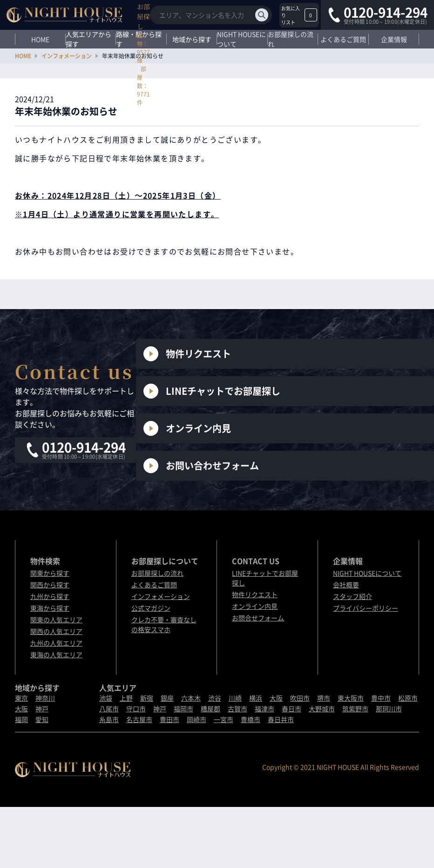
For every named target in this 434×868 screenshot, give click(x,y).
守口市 (136, 709)
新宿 (147, 698)
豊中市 (381, 698)
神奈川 (45, 698)
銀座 (167, 698)
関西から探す (50, 585)
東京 (21, 698)
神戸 (42, 709)
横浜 (256, 698)
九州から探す (50, 596)
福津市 (264, 709)
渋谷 (215, 698)
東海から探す (50, 608)
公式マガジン (151, 608)
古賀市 (237, 709)
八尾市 (109, 709)
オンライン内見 (187, 428)
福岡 (21, 719)
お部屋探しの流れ (291, 39)
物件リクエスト (187, 354)
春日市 (292, 709)
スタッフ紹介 (353, 596)
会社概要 (346, 585)
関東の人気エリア (56, 620)
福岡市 (183, 709)
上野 (126, 698)
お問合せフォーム (258, 618)
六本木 (191, 698)
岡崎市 (197, 719)
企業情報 (394, 39)
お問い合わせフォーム (201, 466)
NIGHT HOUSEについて (241, 39)
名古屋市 (139, 719)
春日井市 (281, 719)
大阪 (21, 709)
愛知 (42, 719)
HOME (40, 39)
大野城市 (322, 709)
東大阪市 (351, 698)
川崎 (235, 698)
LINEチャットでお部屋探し (212, 391)
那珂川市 (389, 709)
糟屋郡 (210, 709)
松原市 (408, 698)
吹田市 (300, 698)
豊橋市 (251, 719)
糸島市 (109, 719)
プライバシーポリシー (366, 608)
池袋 (106, 698)
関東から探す (50, 573)
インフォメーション (67, 56)
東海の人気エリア (56, 654)
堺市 (324, 698)
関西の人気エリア (56, 631)
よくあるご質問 (343, 39)
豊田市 (170, 719)
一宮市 (224, 719)
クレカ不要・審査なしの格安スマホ (164, 624)
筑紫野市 (355, 709)
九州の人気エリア (56, 643)
